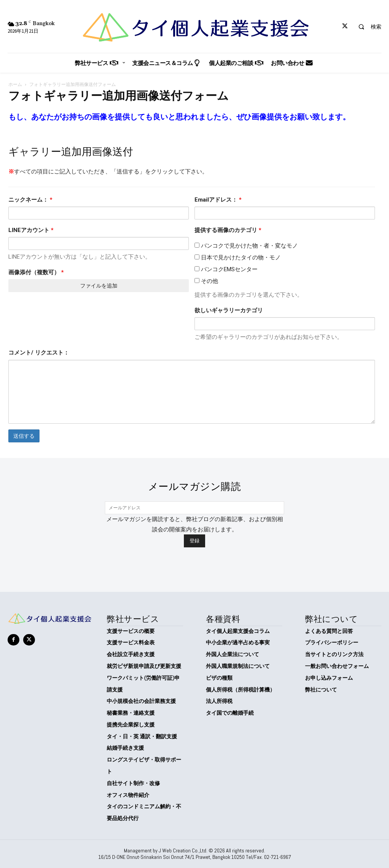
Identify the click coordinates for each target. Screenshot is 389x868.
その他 (206, 281)
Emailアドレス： (218, 200)
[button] (367, 27)
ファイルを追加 (99, 286)
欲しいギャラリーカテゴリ (229, 310)
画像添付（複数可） (36, 272)
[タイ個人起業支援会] (194, 27)
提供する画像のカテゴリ (228, 230)
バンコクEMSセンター (226, 269)
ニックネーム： (30, 200)
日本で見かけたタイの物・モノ (238, 258)
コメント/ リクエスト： (39, 353)
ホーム (15, 84)
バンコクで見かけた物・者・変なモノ (246, 246)
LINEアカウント (31, 230)
